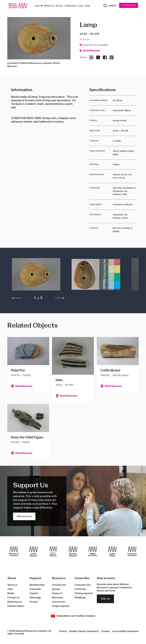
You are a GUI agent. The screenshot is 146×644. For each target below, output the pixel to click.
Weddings (80, 598)
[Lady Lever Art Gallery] (132, 552)
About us (12, 585)
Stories (59, 6)
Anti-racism (59, 602)
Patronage (35, 598)
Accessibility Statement (125, 632)
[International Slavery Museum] (53, 552)
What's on (49, 6)
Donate (34, 602)
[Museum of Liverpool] (14, 552)
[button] (36, 276)
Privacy (63, 632)
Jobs (10, 589)
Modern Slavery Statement (84, 632)
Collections (70, 6)
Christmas (80, 589)
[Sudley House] (112, 552)
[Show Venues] (42, 6)
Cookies (105, 632)
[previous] (17, 298)
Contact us (13, 598)
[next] (60, 298)
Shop (88, 6)
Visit (37, 6)
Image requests (61, 606)
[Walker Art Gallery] (93, 552)
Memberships (37, 585)
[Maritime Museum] (73, 552)
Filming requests (84, 594)
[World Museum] (34, 552)
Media (11, 594)
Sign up (105, 599)
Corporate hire (82, 585)
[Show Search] (109, 6)
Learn (81, 6)
